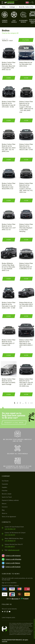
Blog (3, 510)
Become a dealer (7, 494)
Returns (4, 504)
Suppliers (4, 487)
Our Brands (5, 481)
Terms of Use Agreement (9, 517)
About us (4, 513)
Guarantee (5, 484)
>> (32, 403)
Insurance (5, 507)
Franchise (5, 491)
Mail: (12, 550)
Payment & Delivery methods (10, 500)
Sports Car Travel (7, 497)
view (9, 78)
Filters (26, 40)
